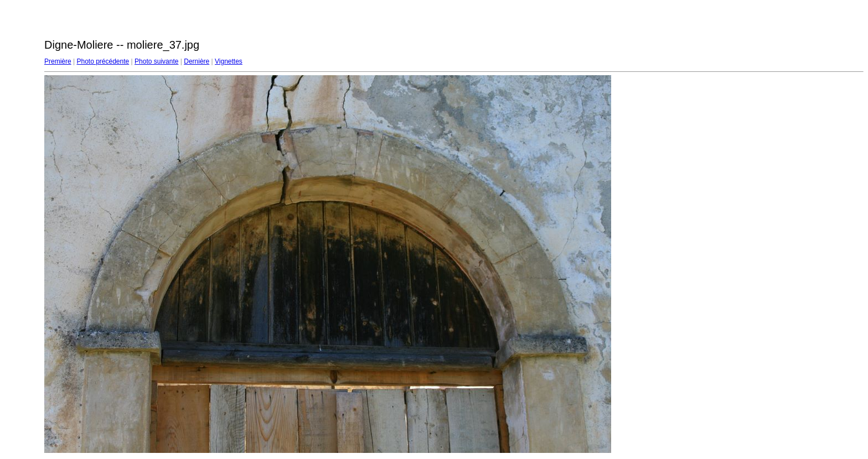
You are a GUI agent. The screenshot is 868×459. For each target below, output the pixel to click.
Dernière (197, 61)
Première (58, 61)
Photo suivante (156, 61)
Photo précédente (103, 61)
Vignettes (229, 61)
